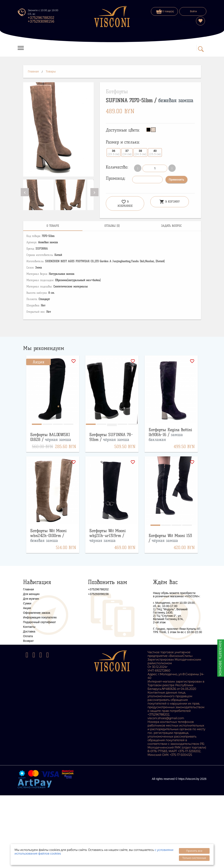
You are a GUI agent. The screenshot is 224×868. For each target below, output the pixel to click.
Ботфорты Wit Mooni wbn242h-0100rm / (48, 536)
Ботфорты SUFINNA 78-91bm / (111, 437)
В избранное (125, 203)
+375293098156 (41, 21)
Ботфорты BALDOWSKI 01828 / (51, 437)
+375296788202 (41, 18)
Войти (194, 11)
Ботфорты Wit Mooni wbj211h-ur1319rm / (108, 536)
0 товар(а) (165, 11)
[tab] (53, 226)
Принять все (194, 851)
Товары (51, 71)
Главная (33, 71)
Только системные (194, 858)
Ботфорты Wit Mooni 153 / (170, 538)
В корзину (170, 202)
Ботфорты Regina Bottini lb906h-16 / (170, 435)
